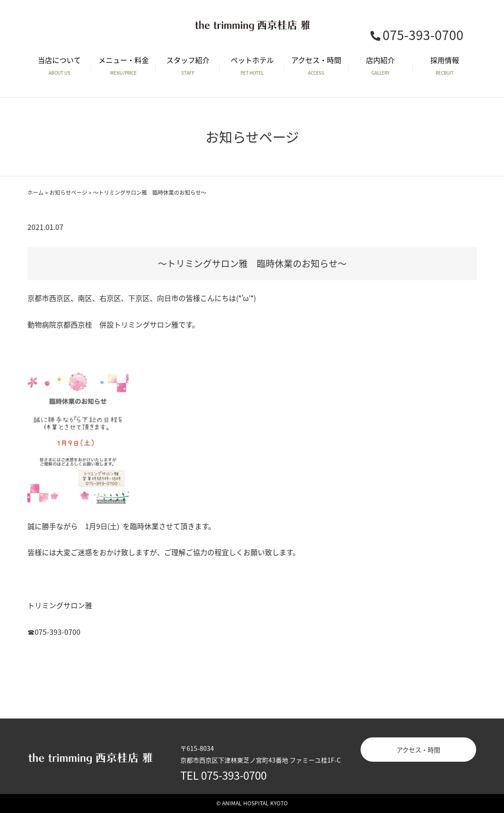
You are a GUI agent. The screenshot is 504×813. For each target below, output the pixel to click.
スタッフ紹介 (188, 66)
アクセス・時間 (316, 66)
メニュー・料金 (123, 66)
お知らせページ (68, 193)
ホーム (36, 193)
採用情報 (445, 66)
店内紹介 (381, 66)
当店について (60, 66)
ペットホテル (252, 66)
